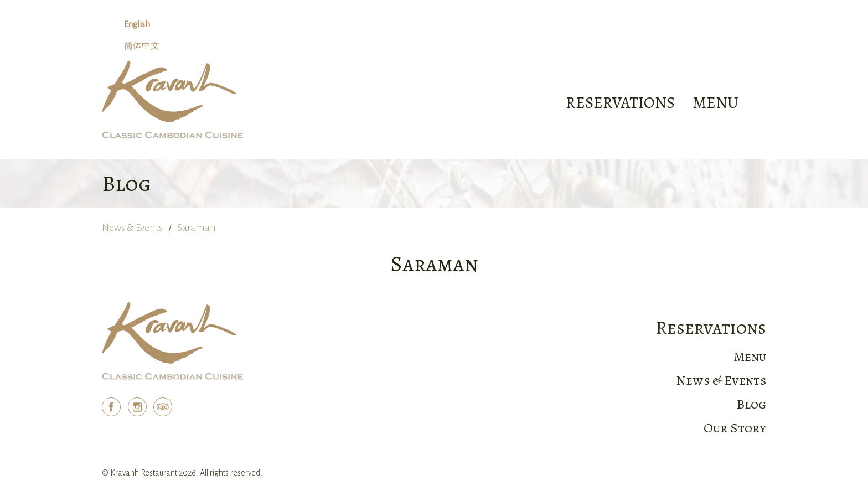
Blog (751, 404)
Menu (750, 356)
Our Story (735, 428)
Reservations (620, 103)
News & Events (132, 228)
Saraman (197, 228)
